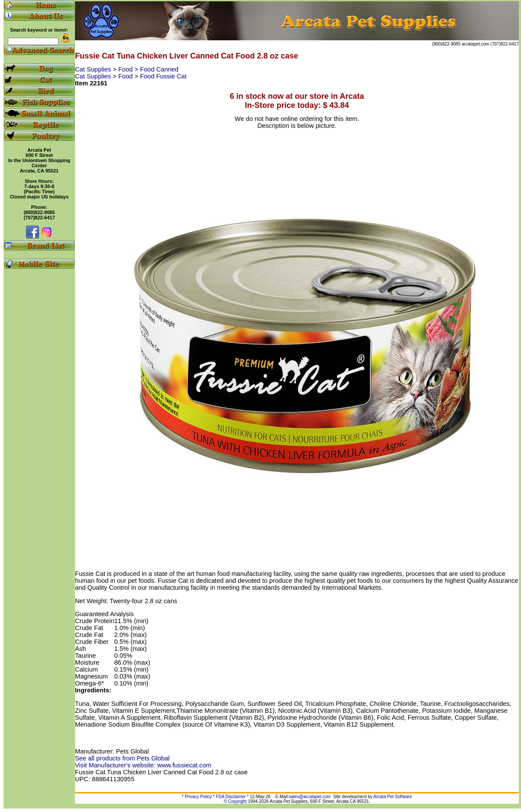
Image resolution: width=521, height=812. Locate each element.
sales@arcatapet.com (310, 797)
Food (126, 69)
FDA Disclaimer (231, 797)
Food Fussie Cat (163, 76)
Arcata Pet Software (393, 797)
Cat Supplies (94, 69)
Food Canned (159, 69)
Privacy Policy (198, 797)
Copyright (237, 801)
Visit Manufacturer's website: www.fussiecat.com (143, 765)
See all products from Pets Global (122, 758)
